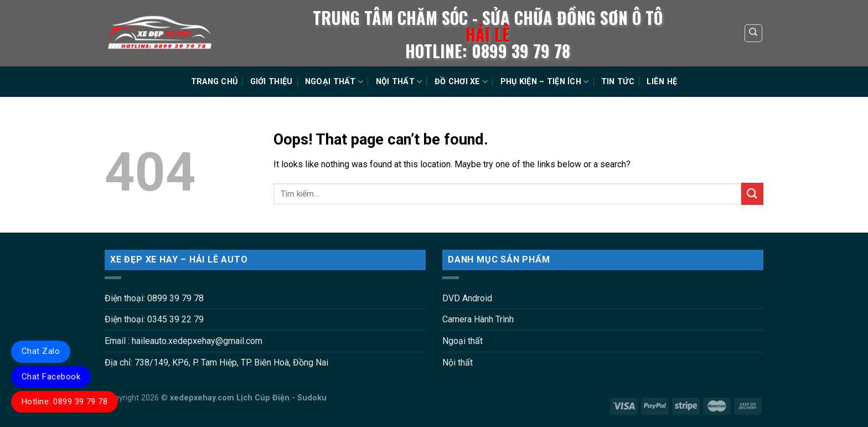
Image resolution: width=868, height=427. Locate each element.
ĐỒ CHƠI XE (461, 82)
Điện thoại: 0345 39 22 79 (154, 319)
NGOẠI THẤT (334, 82)
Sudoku (312, 398)
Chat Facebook (51, 377)
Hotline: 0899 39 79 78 (64, 402)
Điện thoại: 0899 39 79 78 (154, 298)
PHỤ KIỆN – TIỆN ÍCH (545, 82)
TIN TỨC (618, 82)
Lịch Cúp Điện (263, 398)
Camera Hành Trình (478, 319)
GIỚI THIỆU (272, 82)
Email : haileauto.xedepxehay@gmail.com (184, 341)
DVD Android (467, 298)
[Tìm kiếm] (754, 33)
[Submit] (752, 194)
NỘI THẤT (399, 82)
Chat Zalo (41, 351)
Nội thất (458, 362)
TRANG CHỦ (215, 82)
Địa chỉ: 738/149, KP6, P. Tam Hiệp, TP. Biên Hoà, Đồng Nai (216, 362)
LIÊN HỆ (662, 82)
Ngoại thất (463, 341)
